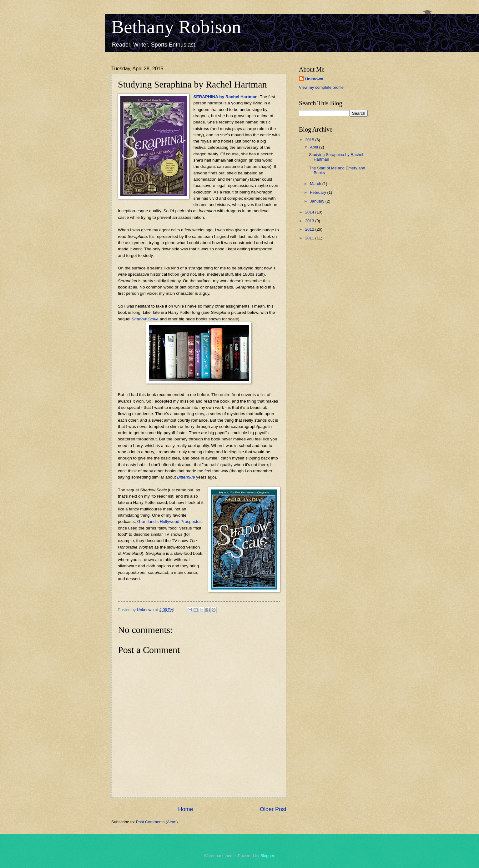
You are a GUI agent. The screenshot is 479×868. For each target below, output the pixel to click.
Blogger (267, 856)
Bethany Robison (176, 27)
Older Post (273, 809)
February (318, 192)
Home (185, 809)
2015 (310, 140)
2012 (310, 229)
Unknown (314, 79)
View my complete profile (321, 87)
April (314, 147)
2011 (310, 238)
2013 (310, 221)
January (318, 201)
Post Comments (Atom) (157, 822)
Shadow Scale (145, 319)
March (316, 184)
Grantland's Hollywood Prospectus (169, 522)
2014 (310, 212)
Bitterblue (186, 477)
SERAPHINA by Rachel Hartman (226, 97)
